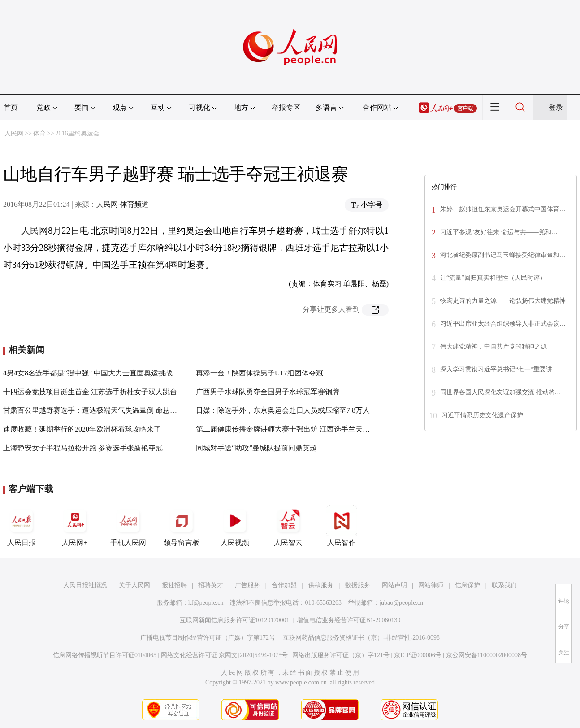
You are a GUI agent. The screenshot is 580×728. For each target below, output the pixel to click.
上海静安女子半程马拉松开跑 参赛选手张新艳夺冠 (83, 448)
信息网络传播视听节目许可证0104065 (105, 655)
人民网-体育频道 (123, 204)
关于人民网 (134, 585)
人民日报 (22, 526)
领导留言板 (182, 526)
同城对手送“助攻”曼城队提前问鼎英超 (256, 448)
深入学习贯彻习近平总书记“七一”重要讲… (499, 369)
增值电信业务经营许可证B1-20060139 (348, 620)
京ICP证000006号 (418, 655)
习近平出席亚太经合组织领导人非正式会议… (503, 324)
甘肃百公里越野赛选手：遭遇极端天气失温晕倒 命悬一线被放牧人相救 (115, 410)
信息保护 (467, 585)
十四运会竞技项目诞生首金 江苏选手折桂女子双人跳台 (90, 392)
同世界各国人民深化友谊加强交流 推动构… (501, 392)
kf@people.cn (206, 603)
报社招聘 (174, 585)
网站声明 (394, 585)
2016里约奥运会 (78, 133)
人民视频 (235, 526)
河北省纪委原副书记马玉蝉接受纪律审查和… (503, 255)
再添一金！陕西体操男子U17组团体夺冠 (260, 373)
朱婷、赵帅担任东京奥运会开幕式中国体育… (503, 209)
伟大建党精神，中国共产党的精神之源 (493, 347)
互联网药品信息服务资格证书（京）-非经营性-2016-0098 (361, 638)
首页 (11, 107)
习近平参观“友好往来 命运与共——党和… (499, 232)
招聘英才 (211, 585)
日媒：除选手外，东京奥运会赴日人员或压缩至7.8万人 (283, 410)
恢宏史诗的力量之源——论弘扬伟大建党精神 (503, 301)
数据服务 (358, 585)
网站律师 (431, 585)
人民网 (14, 133)
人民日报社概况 (85, 585)
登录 (556, 107)
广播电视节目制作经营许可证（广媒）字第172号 (208, 638)
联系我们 (504, 585)
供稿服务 (321, 585)
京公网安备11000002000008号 (487, 655)
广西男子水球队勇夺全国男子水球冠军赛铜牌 (268, 392)
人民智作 (342, 526)
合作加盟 (284, 585)
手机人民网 (128, 526)
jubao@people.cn (401, 603)
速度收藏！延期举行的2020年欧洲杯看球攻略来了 (82, 429)
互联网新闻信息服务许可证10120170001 (235, 620)
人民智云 (288, 526)
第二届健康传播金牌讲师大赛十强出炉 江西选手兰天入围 (286, 429)
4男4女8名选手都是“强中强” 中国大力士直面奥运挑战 (88, 373)
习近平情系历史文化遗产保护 (482, 415)
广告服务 (247, 585)
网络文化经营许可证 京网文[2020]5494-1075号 (225, 655)
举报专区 (286, 107)
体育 (39, 133)
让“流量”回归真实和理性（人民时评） (493, 278)
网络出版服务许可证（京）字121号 (341, 655)
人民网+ (75, 526)
